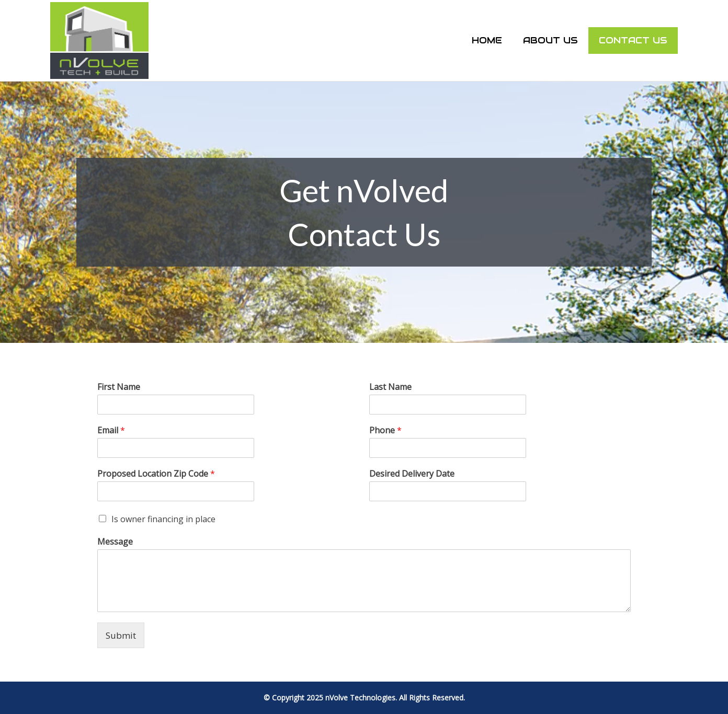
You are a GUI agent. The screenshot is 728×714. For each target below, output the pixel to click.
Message (115, 542)
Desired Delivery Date (412, 474)
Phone (385, 430)
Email (111, 430)
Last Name (390, 387)
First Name (119, 387)
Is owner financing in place (163, 519)
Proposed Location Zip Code (156, 474)
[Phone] (448, 448)
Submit (121, 635)
